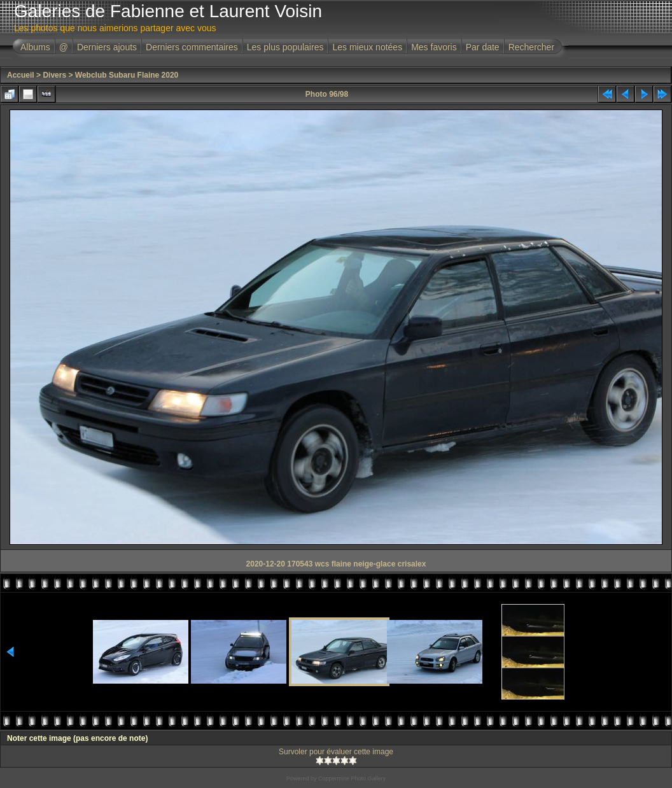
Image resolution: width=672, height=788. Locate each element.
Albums (35, 47)
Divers (54, 75)
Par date (483, 47)
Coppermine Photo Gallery (352, 778)
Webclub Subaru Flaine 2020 (127, 75)
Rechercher (531, 47)
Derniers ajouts (107, 47)
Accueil (21, 75)
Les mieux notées (367, 47)
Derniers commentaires (192, 47)
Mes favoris (434, 47)
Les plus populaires (285, 47)
